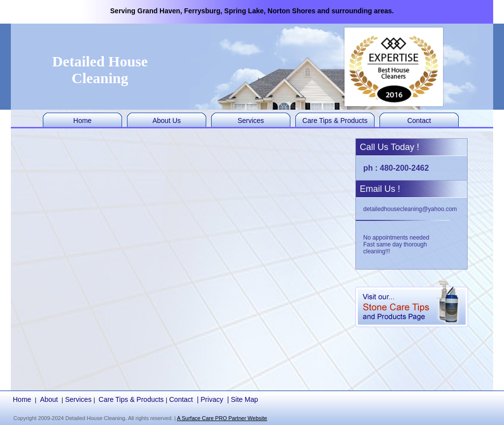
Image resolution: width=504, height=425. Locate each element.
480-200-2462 (405, 168)
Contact (419, 121)
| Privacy (210, 399)
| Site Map (242, 399)
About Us (167, 121)
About (49, 399)
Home (82, 121)
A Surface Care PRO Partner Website (222, 418)
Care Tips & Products (335, 121)
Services (251, 121)
